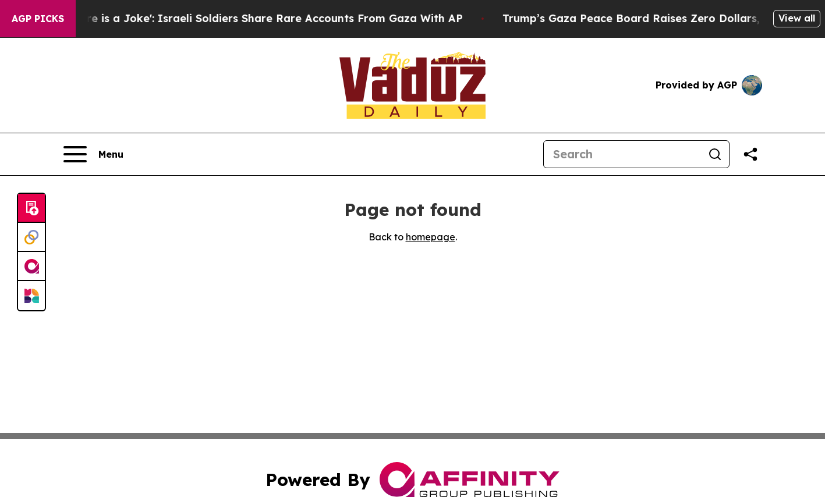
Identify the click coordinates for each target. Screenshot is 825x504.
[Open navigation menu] (93, 154)
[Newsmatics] (31, 296)
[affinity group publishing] (31, 267)
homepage (431, 237)
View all (797, 18)
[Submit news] (31, 208)
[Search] (622, 154)
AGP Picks (38, 19)
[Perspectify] (31, 237)
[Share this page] (750, 154)
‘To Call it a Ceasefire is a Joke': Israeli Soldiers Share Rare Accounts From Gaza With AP (244, 18)
